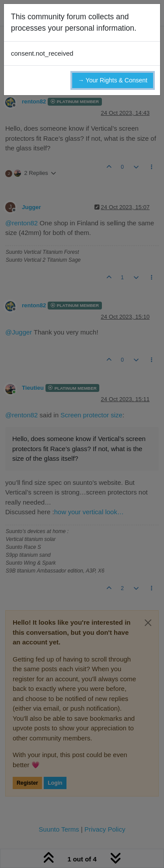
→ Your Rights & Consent (113, 80)
